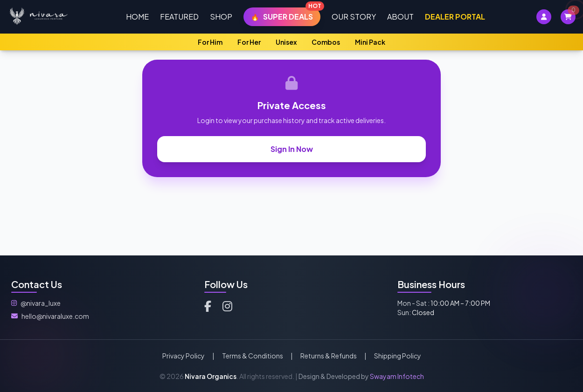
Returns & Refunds (329, 356)
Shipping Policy (398, 356)
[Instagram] (227, 306)
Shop (221, 17)
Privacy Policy (184, 356)
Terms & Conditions (253, 356)
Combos (326, 42)
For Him (210, 42)
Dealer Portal (455, 17)
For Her (249, 42)
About (400, 17)
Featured (179, 17)
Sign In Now (292, 149)
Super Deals (286, 14)
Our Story (354, 17)
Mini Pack (370, 42)
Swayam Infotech (397, 376)
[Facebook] (208, 306)
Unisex (286, 42)
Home (137, 17)
